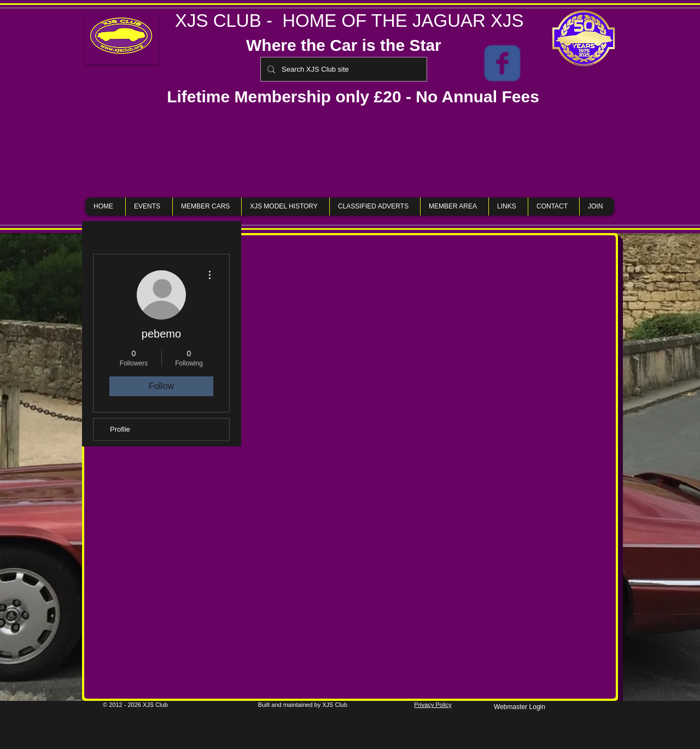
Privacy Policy (433, 705)
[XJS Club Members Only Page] (502, 63)
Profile (120, 429)
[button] (350, 152)
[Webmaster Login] (520, 707)
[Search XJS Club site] (343, 69)
